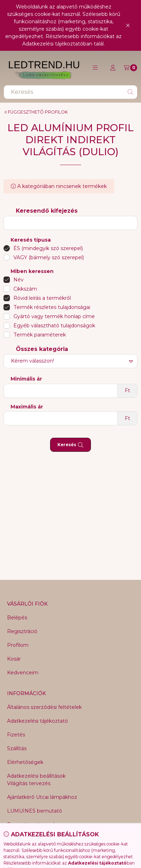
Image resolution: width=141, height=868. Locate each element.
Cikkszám (25, 289)
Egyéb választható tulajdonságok (54, 326)
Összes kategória (42, 349)
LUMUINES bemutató (35, 811)
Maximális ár (27, 407)
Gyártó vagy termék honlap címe (54, 316)
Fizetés (16, 735)
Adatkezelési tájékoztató (38, 721)
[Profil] (113, 68)
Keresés (70, 445)
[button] (95, 68)
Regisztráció (22, 631)
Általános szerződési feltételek (44, 707)
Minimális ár (26, 379)
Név (19, 280)
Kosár (14, 659)
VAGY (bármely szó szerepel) (49, 257)
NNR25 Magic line (29, 838)
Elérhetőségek (25, 762)
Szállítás (17, 748)
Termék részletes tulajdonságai (52, 307)
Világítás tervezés (29, 783)
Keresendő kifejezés (47, 211)
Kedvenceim (23, 673)
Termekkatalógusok (32, 825)
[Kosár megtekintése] (130, 68)
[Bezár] (128, 25)
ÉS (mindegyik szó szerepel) (48, 248)
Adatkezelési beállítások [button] (36, 776)
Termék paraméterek (40, 335)
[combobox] (70, 92)
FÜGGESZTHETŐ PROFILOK (38, 112)
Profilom (18, 645)
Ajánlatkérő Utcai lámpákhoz (42, 797)
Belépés (17, 618)
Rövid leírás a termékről (42, 298)
